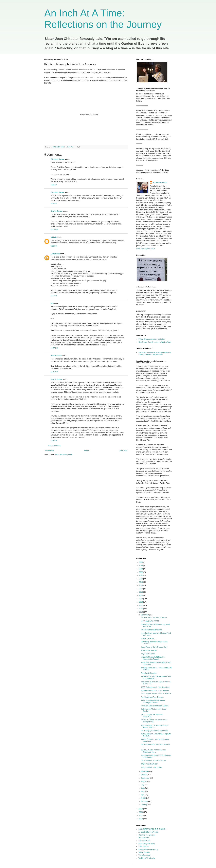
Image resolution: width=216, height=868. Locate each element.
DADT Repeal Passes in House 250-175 (156, 694)
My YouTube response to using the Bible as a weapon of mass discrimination (155, 353)
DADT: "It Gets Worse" (149, 764)
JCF (52, 303)
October (144, 775)
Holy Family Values (148, 654)
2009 (141, 809)
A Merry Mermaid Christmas (151, 630)
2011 (141, 609)
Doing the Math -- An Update (151, 767)
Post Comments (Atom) (63, 454)
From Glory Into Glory (147, 844)
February (145, 801)
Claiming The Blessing (147, 835)
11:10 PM (54, 372)
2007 (141, 815)
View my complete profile (146, 249)
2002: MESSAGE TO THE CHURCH (152, 829)
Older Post (123, 451)
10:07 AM (54, 230)
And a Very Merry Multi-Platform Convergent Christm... (153, 701)
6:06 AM (54, 204)
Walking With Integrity (147, 858)
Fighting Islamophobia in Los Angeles (155, 690)
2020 (141, 579)
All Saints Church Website (148, 832)
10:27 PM (54, 348)
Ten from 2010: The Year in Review (154, 618)
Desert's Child (144, 838)
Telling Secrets (144, 852)
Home (86, 451)
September (145, 778)
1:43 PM (54, 441)
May (143, 791)
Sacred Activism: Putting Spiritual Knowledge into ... (153, 751)
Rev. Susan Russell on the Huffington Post (154, 342)
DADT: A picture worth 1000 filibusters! (155, 687)
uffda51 (54, 237)
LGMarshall (55, 254)
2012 (141, 605)
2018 (141, 585)
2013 (141, 602)
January (144, 805)
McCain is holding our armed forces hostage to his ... (154, 721)
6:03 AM (54, 185)
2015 (141, 595)
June (143, 788)
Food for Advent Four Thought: (152, 697)
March (144, 798)
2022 (141, 572)
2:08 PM (54, 246)
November (145, 771)
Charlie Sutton (56, 211)
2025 (141, 562)
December (145, 615)
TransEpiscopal (144, 855)
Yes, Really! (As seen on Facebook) (154, 731)
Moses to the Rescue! (149, 650)
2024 (141, 566)
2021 (141, 575)
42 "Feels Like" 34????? (150, 621)
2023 (141, 569)
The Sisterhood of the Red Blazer (153, 761)
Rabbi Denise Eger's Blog (148, 849)
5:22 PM (54, 296)
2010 (141, 612)
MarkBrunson (56, 356)
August (144, 781)
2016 (141, 592)
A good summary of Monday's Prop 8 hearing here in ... (154, 726)
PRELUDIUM (144, 846)
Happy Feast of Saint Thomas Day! (154, 647)
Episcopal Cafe (144, 841)
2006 (141, 819)
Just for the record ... (148, 638)
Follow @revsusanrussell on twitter (152, 339)
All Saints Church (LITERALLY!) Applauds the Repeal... (153, 658)
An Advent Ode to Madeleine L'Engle (154, 706)
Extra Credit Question (149, 673)
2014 (141, 599)
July (143, 785)
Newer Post (49, 451)
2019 (141, 582)
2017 (141, 589)
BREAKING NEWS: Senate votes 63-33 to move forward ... (156, 677)
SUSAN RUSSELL (160, 182)
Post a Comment (54, 446)
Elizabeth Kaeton (57, 159)
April (143, 795)
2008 (141, 812)
